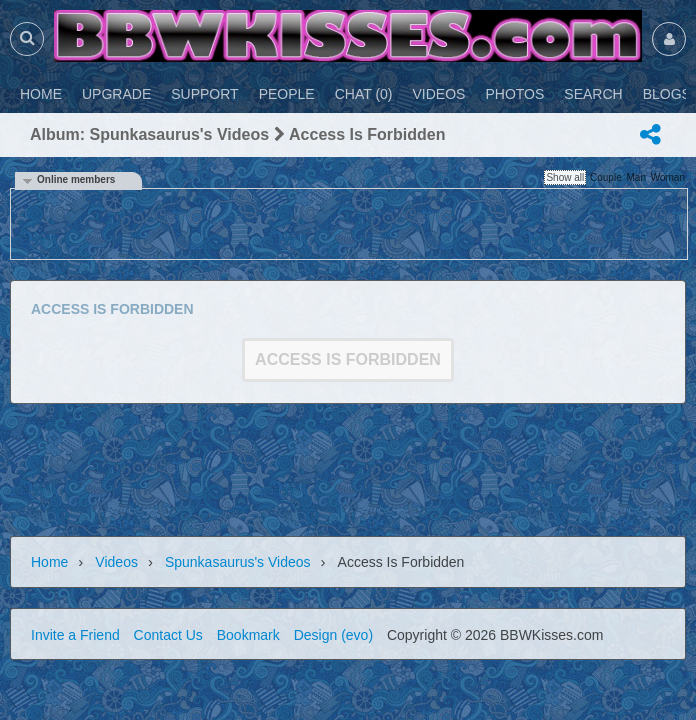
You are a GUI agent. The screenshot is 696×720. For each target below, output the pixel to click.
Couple (606, 177)
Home (49, 562)
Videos (116, 562)
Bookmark (248, 635)
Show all (565, 177)
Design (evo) (333, 635)
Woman (668, 177)
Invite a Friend (75, 635)
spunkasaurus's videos (238, 562)
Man (635, 177)
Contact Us (168, 635)
